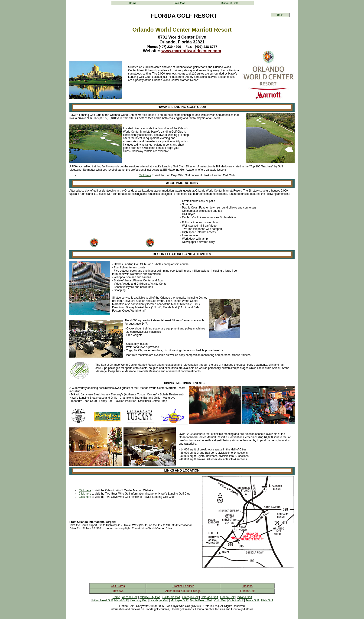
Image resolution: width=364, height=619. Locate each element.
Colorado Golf (209, 597)
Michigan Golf (179, 600)
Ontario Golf (236, 600)
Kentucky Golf (138, 600)
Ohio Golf (220, 600)
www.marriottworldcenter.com (191, 51)
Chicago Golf (190, 597)
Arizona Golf (130, 597)
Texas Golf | (253, 600)
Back (280, 15)
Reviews (118, 591)
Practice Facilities (183, 586)
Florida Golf (247, 591)
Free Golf (179, 3)
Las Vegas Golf (159, 600)
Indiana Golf (244, 597)
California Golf (171, 597)
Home (133, 3)
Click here (145, 175)
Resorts (247, 586)
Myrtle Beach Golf (201, 600)
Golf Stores (118, 586)
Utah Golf (267, 600)
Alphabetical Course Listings (183, 591)
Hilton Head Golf (103, 600)
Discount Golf (229, 3)
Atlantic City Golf (150, 597)
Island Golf (121, 600)
